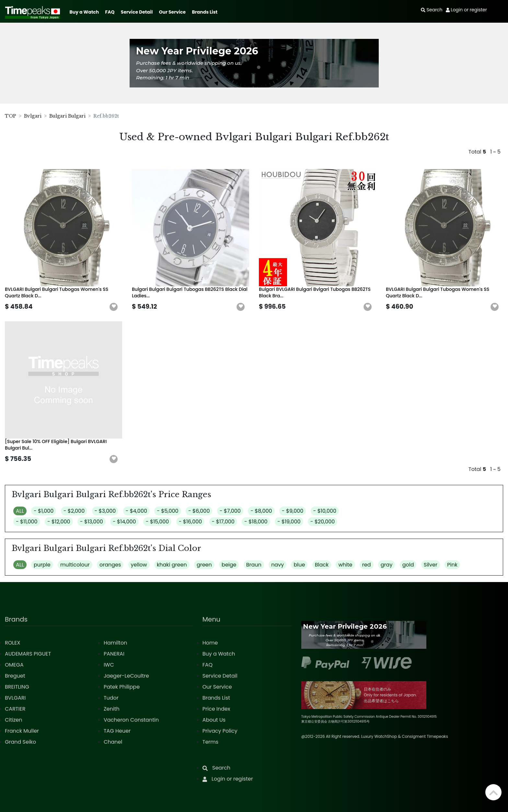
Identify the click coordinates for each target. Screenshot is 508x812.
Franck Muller (22, 731)
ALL (20, 511)
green (204, 565)
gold (408, 565)
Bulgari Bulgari (67, 116)
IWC (109, 665)
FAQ (110, 12)
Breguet (15, 676)
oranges (110, 565)
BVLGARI (15, 698)
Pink (452, 565)
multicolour (75, 565)
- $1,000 (44, 511)
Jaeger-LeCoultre (126, 676)
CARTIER (15, 709)
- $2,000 (74, 511)
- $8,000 (261, 511)
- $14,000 (124, 522)
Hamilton (115, 643)
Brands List (205, 12)
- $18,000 (256, 522)
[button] (114, 307)
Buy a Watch (84, 12)
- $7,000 (230, 511)
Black (322, 565)
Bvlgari (33, 116)
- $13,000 (92, 522)
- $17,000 (223, 522)
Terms (210, 742)
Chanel (113, 742)
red (367, 565)
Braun (254, 565)
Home (210, 643)
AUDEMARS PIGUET (28, 654)
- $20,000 (323, 522)
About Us (214, 720)
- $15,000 (157, 522)
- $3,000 (105, 511)
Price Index (216, 709)
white (345, 565)
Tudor (111, 698)
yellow (139, 565)
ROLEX (12, 643)
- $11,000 (27, 522)
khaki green (172, 565)
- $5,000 (167, 511)
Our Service (173, 12)
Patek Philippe (122, 687)
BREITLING (17, 687)
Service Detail (137, 12)
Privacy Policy (220, 731)
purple (42, 565)
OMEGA (14, 665)
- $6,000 (199, 511)
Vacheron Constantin (131, 720)
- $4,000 (136, 511)
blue (299, 565)
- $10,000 (325, 511)
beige (229, 565)
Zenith (112, 709)
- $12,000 (59, 522)
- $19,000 (289, 522)
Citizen (14, 720)
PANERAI (114, 654)
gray (387, 565)
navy (277, 565)
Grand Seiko (20, 742)
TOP (11, 116)
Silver (431, 565)
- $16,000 (190, 522)
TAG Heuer (117, 731)
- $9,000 (293, 511)
